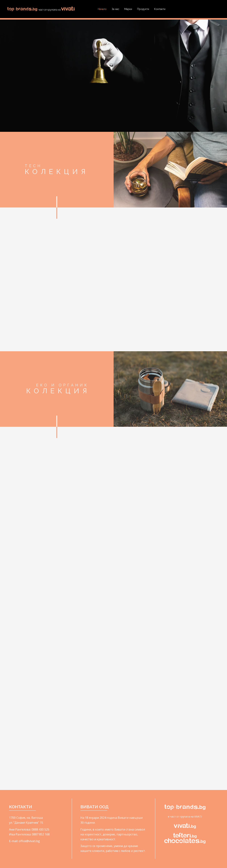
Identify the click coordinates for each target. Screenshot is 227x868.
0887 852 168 (41, 834)
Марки (128, 9)
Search (216, 9)
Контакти (160, 9)
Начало (102, 9)
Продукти (143, 9)
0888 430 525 (40, 829)
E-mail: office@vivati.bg (24, 841)
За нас (115, 9)
